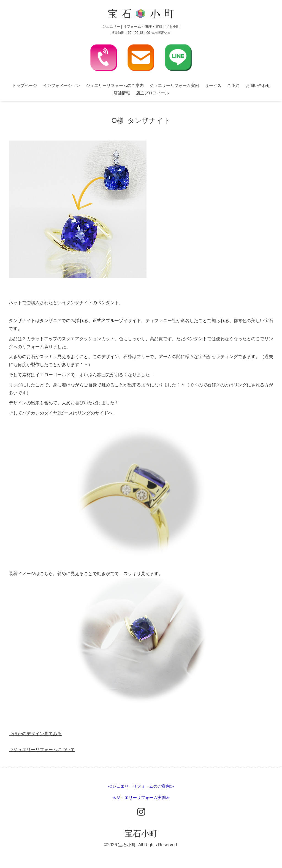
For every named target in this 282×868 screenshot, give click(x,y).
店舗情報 (122, 93)
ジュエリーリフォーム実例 (174, 85)
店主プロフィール (153, 93)
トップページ (25, 85)
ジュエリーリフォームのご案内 (115, 85)
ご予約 (233, 85)
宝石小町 (141, 833)
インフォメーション (62, 85)
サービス (213, 85)
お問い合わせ (258, 85)
